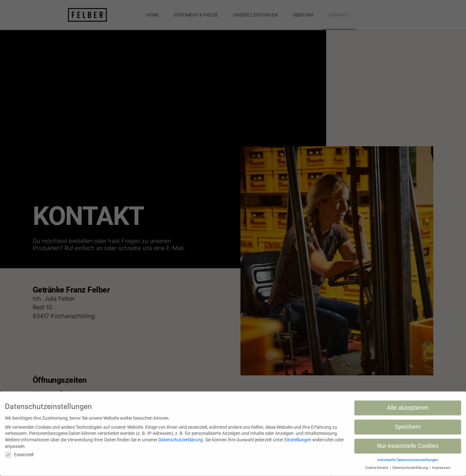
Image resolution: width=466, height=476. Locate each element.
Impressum (441, 465)
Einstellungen (298, 437)
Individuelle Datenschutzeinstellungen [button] (408, 457)
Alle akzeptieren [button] (408, 405)
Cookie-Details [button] (377, 465)
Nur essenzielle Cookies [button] (408, 443)
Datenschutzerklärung (181, 437)
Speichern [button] (408, 424)
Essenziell (19, 452)
